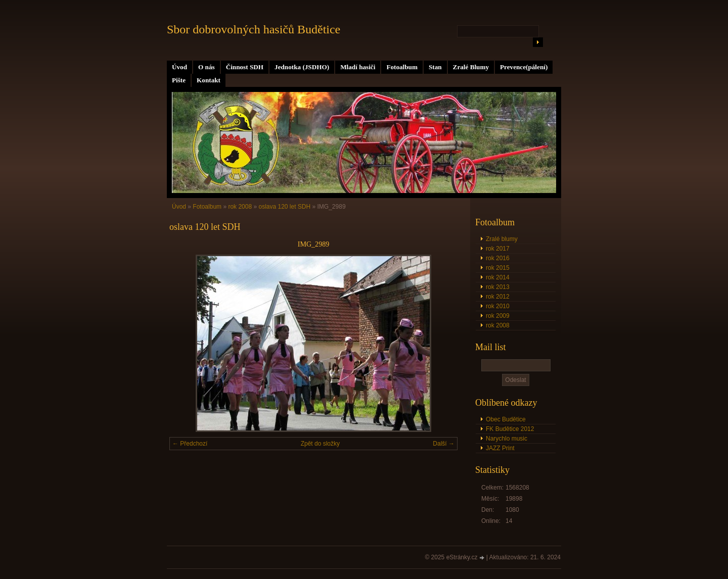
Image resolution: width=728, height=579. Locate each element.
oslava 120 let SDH (284, 207)
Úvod (179, 67)
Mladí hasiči (358, 67)
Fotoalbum (402, 67)
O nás (207, 67)
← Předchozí (190, 444)
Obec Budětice (506, 419)
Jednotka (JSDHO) (302, 67)
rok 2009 (498, 316)
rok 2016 (498, 258)
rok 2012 (498, 297)
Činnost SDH (245, 67)
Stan (435, 67)
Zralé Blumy (471, 67)
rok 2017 (498, 249)
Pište (179, 80)
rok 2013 (498, 287)
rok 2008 (498, 325)
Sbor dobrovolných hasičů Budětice (254, 29)
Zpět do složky (320, 444)
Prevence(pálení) (524, 67)
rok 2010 (498, 306)
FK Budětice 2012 (510, 429)
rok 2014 (498, 277)
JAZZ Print (500, 448)
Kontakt (209, 80)
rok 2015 (498, 268)
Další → (444, 444)
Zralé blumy (502, 239)
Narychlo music (507, 439)
